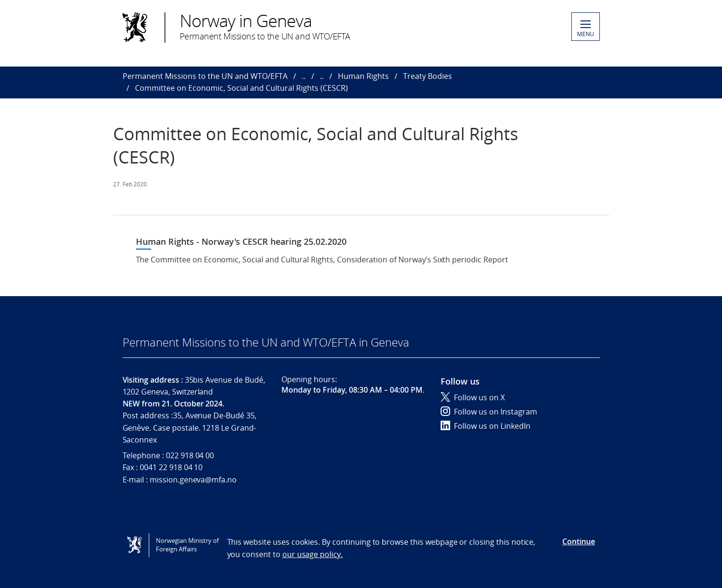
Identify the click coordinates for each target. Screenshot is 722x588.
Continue (579, 541)
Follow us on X (473, 397)
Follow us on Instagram (489, 412)
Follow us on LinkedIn (486, 426)
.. (304, 76)
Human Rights (363, 76)
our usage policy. (313, 554)
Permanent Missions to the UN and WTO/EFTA (205, 76)
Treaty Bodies (428, 76)
